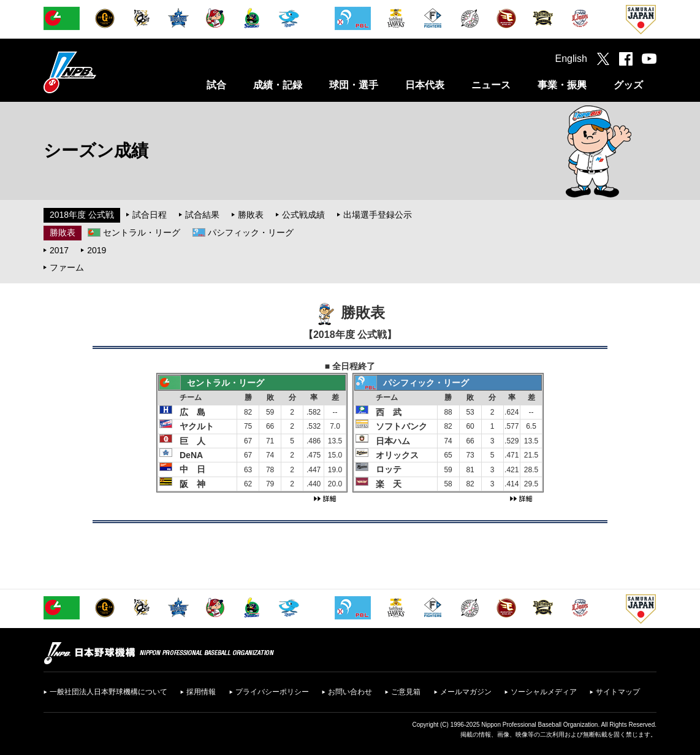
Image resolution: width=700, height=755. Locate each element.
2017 (59, 250)
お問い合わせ (350, 692)
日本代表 (425, 85)
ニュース (491, 85)
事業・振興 (562, 85)
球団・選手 (354, 85)
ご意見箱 (406, 692)
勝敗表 (251, 215)
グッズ (628, 85)
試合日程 (150, 215)
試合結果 (202, 215)
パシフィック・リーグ (251, 232)
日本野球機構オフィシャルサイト (101, 72)
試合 (216, 85)
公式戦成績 (303, 215)
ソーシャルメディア (544, 692)
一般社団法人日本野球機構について (108, 692)
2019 (97, 250)
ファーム (67, 267)
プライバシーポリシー (272, 692)
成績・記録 (278, 85)
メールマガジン (466, 692)
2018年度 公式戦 (82, 215)
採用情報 (201, 692)
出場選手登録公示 (378, 215)
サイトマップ (618, 692)
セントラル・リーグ (142, 232)
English (571, 59)
